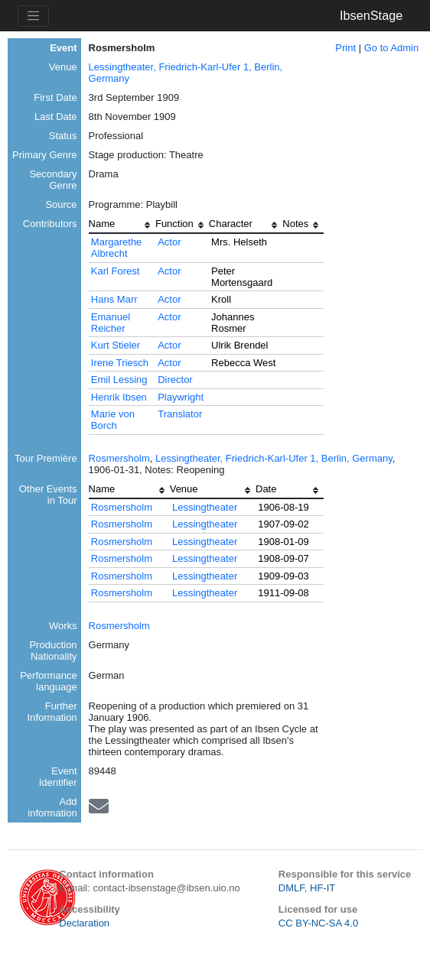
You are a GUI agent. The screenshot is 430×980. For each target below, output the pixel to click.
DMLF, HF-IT (307, 888)
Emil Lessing (119, 380)
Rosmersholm (119, 458)
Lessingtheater (205, 507)
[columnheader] (122, 226)
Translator (180, 414)
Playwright (181, 397)
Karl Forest (116, 271)
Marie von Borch (113, 420)
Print (345, 48)
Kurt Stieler (116, 345)
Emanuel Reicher (111, 323)
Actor (169, 242)
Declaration (84, 923)
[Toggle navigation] (33, 16)
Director (175, 380)
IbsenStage (371, 15)
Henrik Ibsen (119, 397)
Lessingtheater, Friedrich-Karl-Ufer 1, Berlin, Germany (274, 458)
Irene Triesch (120, 363)
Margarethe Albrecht (116, 248)
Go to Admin (392, 48)
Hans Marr (114, 299)
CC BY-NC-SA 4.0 (318, 923)
